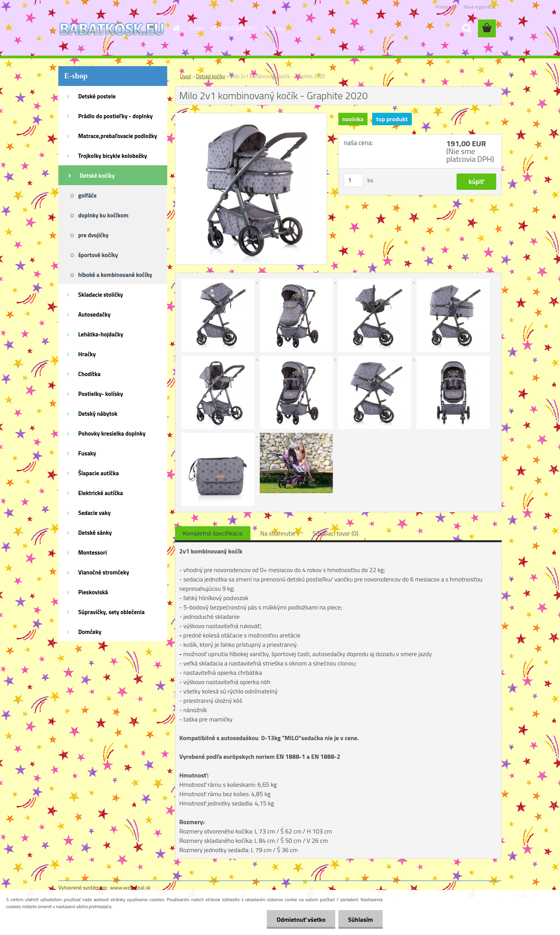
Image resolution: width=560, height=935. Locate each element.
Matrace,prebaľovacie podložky (118, 136)
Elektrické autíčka (101, 493)
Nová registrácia (479, 7)
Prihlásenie (446, 7)
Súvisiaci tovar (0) (335, 533)
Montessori (93, 552)
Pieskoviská (93, 592)
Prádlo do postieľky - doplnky (115, 116)
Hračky (87, 354)
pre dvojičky (93, 235)
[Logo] (112, 29)
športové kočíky (98, 255)
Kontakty (274, 28)
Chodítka (89, 374)
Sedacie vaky (94, 513)
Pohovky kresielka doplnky (112, 433)
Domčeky (90, 632)
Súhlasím (360, 919)
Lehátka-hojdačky (101, 334)
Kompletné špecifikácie (213, 533)
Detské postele (97, 96)
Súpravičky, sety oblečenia (111, 612)
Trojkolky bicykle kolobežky (113, 156)
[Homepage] (176, 28)
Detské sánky (95, 533)
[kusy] (353, 180)
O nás (197, 28)
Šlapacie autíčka (99, 473)
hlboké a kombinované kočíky (115, 275)
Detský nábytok (98, 414)
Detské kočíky (97, 176)
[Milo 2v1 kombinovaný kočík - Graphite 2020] (251, 116)
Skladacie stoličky (101, 295)
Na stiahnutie (278, 533)
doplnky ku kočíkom (103, 215)
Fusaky (87, 453)
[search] (467, 28)
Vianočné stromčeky (104, 572)
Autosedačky (94, 314)
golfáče (87, 195)
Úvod (185, 76)
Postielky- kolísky (101, 394)
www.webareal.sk (130, 887)
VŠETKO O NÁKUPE (233, 28)
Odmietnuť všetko (301, 919)
